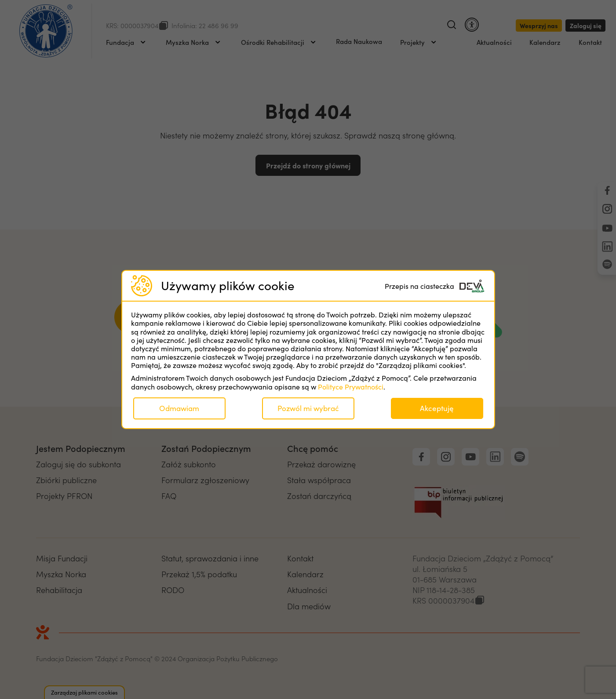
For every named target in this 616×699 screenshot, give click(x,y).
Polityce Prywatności (351, 387)
